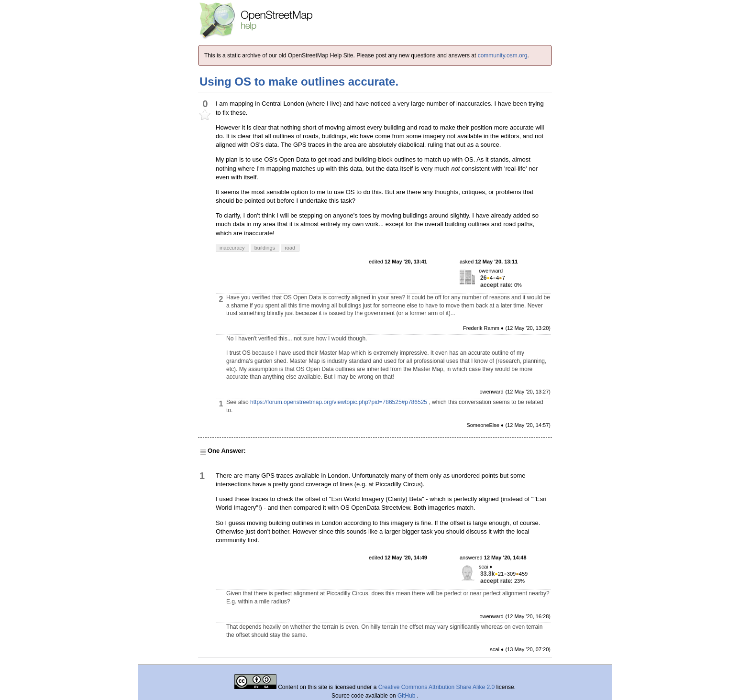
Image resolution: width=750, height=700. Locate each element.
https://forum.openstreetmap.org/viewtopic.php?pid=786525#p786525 (339, 402)
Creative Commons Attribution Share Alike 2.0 (436, 687)
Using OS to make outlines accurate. (299, 82)
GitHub (407, 696)
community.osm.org (503, 55)
